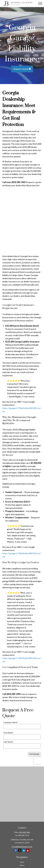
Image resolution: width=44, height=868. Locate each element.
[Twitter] (20, 850)
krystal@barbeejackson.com (22, 847)
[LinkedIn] (24, 850)
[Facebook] (16, 850)
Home (22, 862)
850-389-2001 (25, 832)
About (22, 865)
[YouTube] (28, 850)
